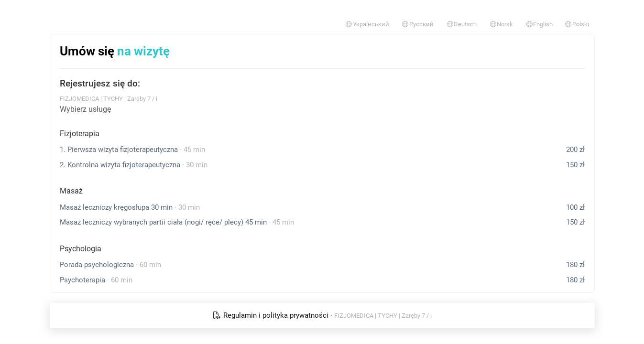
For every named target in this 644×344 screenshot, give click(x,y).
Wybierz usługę (85, 109)
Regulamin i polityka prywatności (271, 315)
